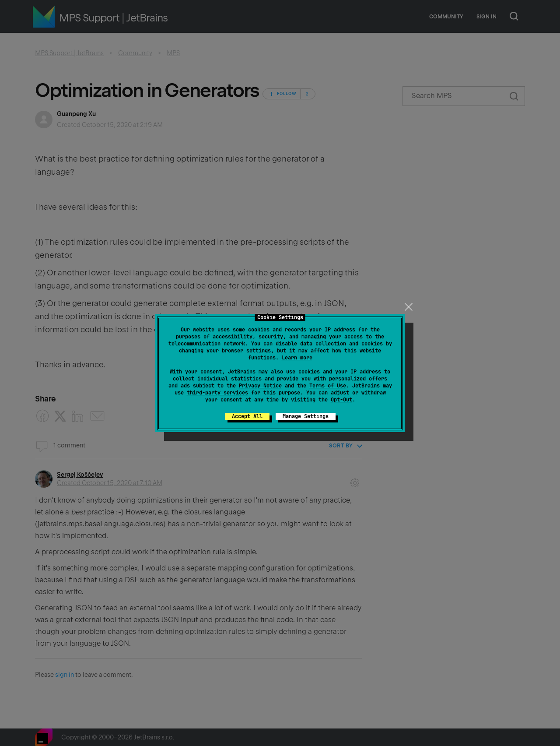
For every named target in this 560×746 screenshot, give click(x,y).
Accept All (247, 416)
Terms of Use (328, 386)
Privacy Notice (260, 386)
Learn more (297, 358)
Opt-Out (341, 400)
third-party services (217, 393)
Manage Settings (306, 416)
